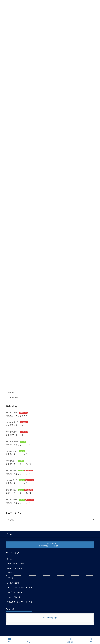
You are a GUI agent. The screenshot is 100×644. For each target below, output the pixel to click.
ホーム (9, 558)
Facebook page (50, 617)
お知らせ (10, 393)
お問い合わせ (71, 640)
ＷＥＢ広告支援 (14, 597)
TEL (91, 640)
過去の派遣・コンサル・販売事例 (20, 602)
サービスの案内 (13, 582)
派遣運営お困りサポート (17, 416)
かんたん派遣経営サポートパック (21, 587)
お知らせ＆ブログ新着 (15, 563)
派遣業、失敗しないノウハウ (19, 445)
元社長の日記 (14, 397)
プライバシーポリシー (14, 534)
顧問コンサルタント (16, 592)
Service (50, 640)
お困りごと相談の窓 (14, 568)
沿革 (10, 573)
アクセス (12, 578)
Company (29, 640)
